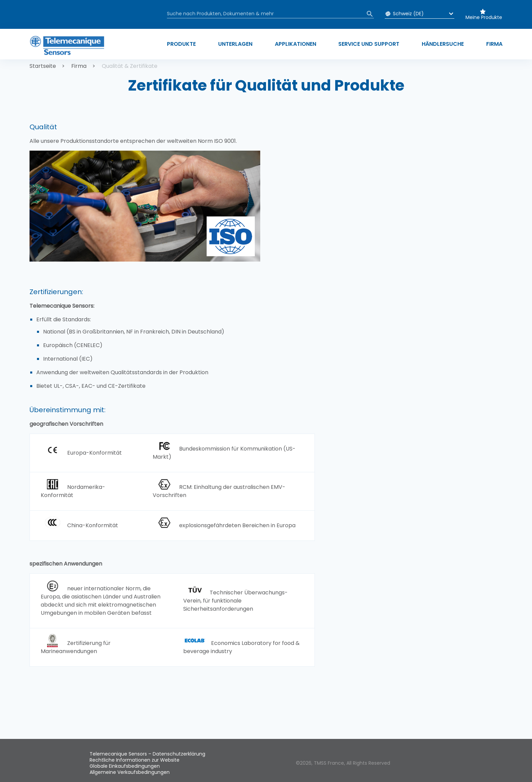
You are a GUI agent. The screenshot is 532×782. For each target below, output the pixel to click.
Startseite (43, 66)
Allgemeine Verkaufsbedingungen (130, 772)
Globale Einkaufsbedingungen (125, 766)
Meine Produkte (484, 17)
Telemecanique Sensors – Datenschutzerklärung (147, 754)
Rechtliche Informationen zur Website (135, 760)
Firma (79, 66)
